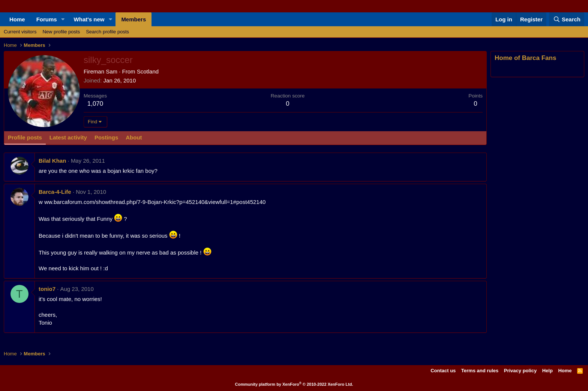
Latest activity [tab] (68, 137)
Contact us (443, 371)
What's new (89, 19)
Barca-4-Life (55, 192)
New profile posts (61, 32)
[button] (63, 19)
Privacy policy (520, 371)
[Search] (567, 19)
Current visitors (20, 32)
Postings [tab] (106, 137)
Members (133, 19)
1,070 (95, 104)
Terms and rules (480, 371)
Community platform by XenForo (294, 384)
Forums (47, 19)
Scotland (148, 71)
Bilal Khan (52, 161)
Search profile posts (107, 32)
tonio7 (47, 289)
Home (17, 19)
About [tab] (134, 137)
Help (547, 371)
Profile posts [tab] (25, 137)
